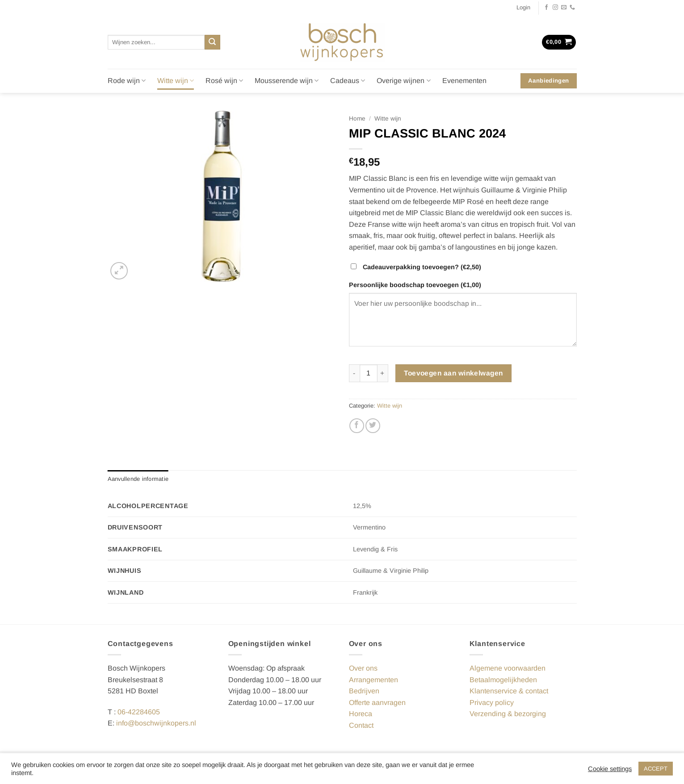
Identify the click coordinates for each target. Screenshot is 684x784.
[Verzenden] (212, 42)
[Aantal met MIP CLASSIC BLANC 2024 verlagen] (354, 373)
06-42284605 (139, 712)
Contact (361, 725)
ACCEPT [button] (656, 769)
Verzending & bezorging (508, 714)
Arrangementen (373, 680)
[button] (523, 8)
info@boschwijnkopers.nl (156, 723)
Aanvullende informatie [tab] (138, 479)
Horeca (361, 714)
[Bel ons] (572, 8)
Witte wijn (176, 81)
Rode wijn (127, 81)
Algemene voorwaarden (508, 668)
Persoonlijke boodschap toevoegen (416, 285)
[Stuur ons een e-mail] (564, 8)
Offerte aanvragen (377, 703)
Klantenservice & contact (509, 691)
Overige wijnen (403, 81)
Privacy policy (492, 703)
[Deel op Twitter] (373, 426)
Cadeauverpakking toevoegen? (417, 267)
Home (357, 119)
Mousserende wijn (287, 81)
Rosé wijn (224, 81)
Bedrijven (364, 691)
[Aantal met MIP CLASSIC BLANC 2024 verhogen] (383, 373)
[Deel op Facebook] (357, 426)
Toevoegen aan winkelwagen (453, 373)
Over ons (363, 668)
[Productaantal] (369, 373)
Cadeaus (348, 81)
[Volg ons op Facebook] (546, 8)
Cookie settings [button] (610, 769)
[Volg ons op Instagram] (555, 8)
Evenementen (464, 81)
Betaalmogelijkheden (503, 680)
